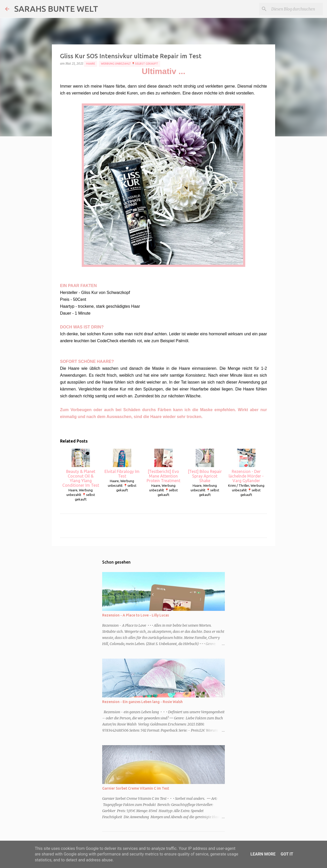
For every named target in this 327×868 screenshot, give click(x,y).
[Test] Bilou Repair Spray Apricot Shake (205, 466)
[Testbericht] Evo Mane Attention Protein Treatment (163, 466)
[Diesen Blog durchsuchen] (296, 9)
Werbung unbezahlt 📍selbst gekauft (130, 64)
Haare (91, 64)
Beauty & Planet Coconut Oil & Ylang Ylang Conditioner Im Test (81, 468)
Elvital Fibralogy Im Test (122, 463)
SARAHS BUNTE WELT (56, 9)
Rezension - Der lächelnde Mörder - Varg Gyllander (246, 466)
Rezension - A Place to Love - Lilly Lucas (136, 615)
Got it (287, 854)
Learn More (263, 854)
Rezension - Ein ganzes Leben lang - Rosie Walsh (142, 702)
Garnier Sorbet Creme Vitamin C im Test (136, 788)
